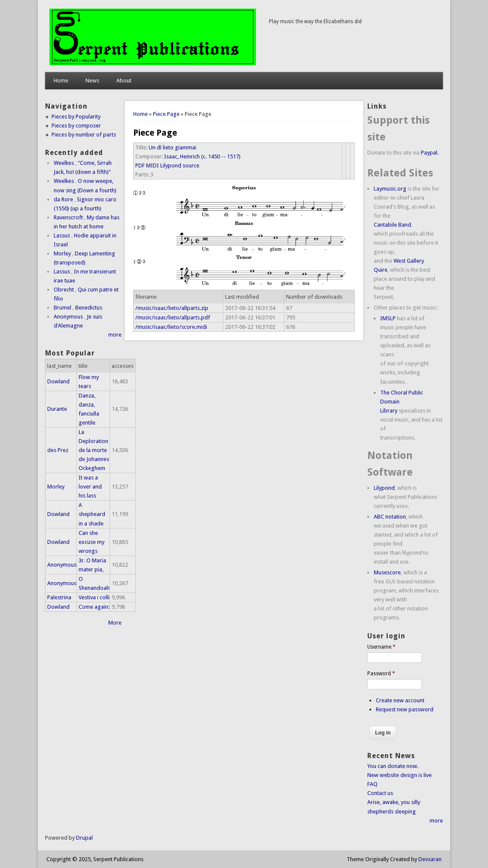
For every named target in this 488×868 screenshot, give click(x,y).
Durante (57, 409)
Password (381, 674)
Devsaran (430, 859)
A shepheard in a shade (92, 514)
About (124, 80)
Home (61, 80)
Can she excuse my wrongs (91, 542)
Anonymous (68, 317)
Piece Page (166, 114)
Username (381, 647)
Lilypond (384, 488)
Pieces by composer (76, 126)
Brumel (63, 308)
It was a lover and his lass (90, 487)
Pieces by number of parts (84, 135)
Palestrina (59, 597)
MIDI (152, 165)
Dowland (58, 381)
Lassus (62, 235)
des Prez (58, 450)
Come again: (94, 607)
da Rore (63, 199)
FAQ (372, 784)
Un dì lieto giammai (172, 147)
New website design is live (400, 775)
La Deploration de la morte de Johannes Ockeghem (94, 450)
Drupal (84, 838)
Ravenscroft (68, 217)
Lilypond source (180, 165)
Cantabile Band (392, 225)
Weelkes (64, 163)
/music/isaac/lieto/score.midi (171, 327)
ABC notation (390, 517)
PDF (140, 165)
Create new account (400, 700)
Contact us (380, 793)
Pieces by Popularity (76, 117)
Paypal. (430, 153)
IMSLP (388, 318)
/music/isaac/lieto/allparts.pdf (173, 317)
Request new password (405, 709)
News (92, 80)
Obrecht (64, 290)
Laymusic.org (390, 189)
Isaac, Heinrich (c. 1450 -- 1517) (202, 156)
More (115, 623)
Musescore (387, 572)
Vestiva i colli (94, 597)
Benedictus (89, 308)
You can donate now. (393, 766)
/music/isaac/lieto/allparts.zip (172, 308)
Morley (62, 253)
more (115, 335)
